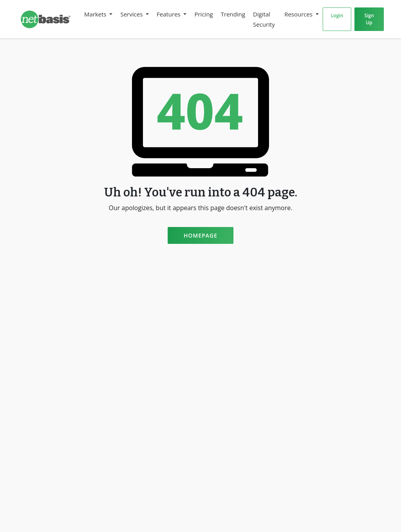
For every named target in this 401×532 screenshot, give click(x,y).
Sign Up (369, 19)
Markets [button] (96, 14)
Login (337, 15)
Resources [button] (299, 14)
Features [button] (169, 14)
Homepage (200, 235)
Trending (233, 14)
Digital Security (264, 19)
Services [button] (132, 14)
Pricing (203, 14)
